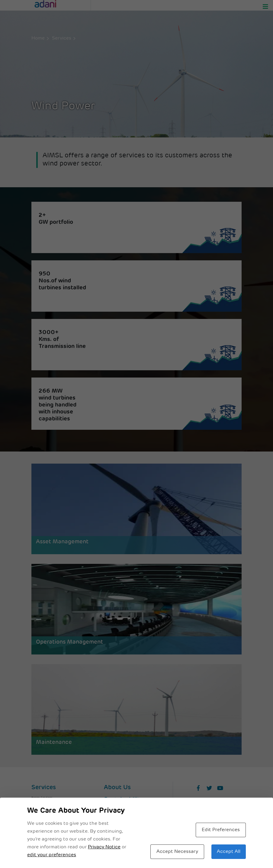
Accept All (229, 852)
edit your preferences (52, 855)
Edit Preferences (221, 830)
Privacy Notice (104, 847)
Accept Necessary (177, 852)
